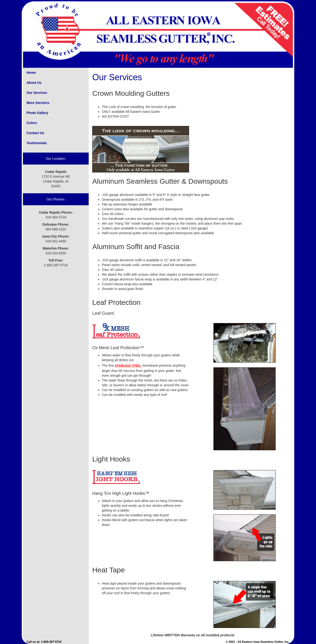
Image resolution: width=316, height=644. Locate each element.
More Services (38, 103)
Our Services (37, 93)
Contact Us (35, 133)
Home (31, 73)
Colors (32, 123)
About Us (34, 83)
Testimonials (37, 143)
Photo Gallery (37, 113)
